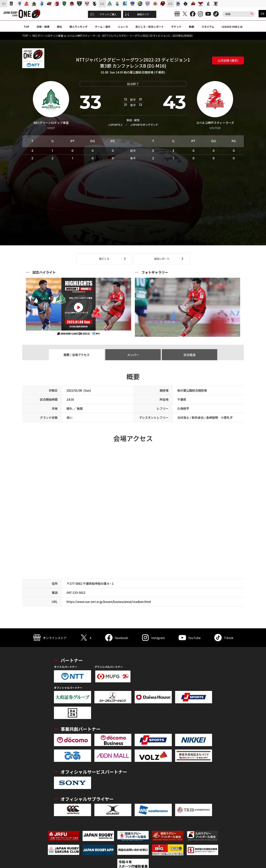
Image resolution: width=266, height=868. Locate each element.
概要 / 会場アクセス (77, 355)
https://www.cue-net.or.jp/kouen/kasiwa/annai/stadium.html (109, 602)
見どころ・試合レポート (150, 27)
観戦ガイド (137, 14)
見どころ (104, 259)
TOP (26, 27)
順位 (59, 27)
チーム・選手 (103, 27)
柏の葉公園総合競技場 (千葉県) (144, 72)
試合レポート (162, 259)
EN (262, 14)
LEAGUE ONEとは (232, 27)
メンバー (133, 355)
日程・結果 (43, 27)
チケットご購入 (103, 14)
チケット (176, 27)
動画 (192, 27)
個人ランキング (79, 27)
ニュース (123, 27)
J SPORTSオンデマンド (144, 125)
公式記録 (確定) (228, 60)
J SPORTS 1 (115, 125)
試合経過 (190, 355)
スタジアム (208, 27)
